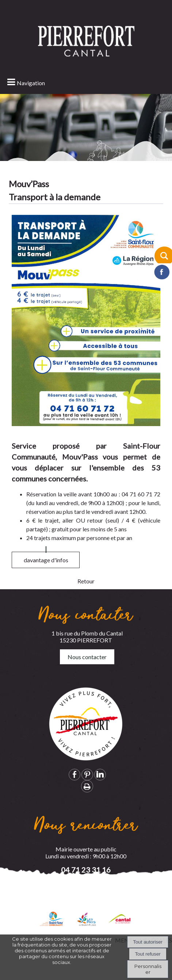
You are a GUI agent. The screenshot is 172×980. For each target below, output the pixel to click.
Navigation (31, 83)
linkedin (100, 774)
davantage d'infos (46, 570)
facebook (74, 774)
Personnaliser (148, 969)
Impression (87, 786)
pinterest (87, 774)
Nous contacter (87, 657)
